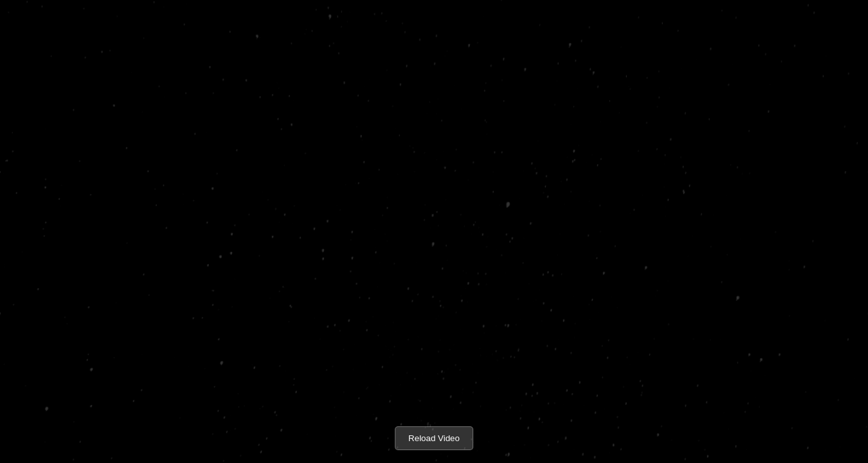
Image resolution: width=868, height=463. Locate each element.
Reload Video (434, 438)
